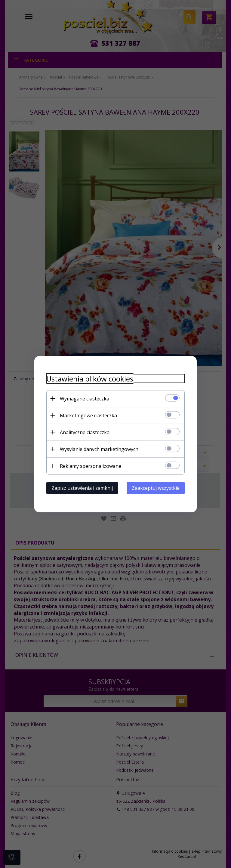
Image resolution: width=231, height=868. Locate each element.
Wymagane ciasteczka (85, 398)
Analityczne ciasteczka (85, 432)
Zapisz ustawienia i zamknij (82, 488)
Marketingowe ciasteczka (88, 415)
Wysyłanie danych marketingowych (99, 449)
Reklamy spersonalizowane (91, 466)
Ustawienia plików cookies (90, 378)
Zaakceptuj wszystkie (156, 488)
